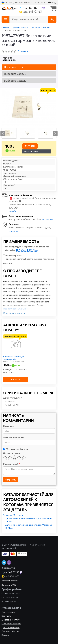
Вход (52, 2)
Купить (30, 146)
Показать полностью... (15, 313)
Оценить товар (11, 453)
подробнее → (14, 211)
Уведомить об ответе (16, 449)
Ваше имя (8, 426)
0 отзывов (23, 51)
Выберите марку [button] (15, 74)
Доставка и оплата (23, 2)
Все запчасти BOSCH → (16, 309)
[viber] (9, 563)
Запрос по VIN (9, 585)
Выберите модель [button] (16, 81)
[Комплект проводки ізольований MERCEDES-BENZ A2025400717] (16, 344)
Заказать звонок (10, 581)
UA (5, 3)
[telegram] (4, 563)
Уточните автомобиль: (9, 59)
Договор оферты (11, 627)
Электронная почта (14, 437)
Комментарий (11, 464)
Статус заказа (9, 612)
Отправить (11, 480)
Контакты (40, 2)
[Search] (52, 19)
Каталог (6, 635)
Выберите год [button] (14, 67)
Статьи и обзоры (10, 631)
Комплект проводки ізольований (14, 358)
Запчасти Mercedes (13, 515)
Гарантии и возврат (11, 624)
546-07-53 (31, 11)
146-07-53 (31, 8)
